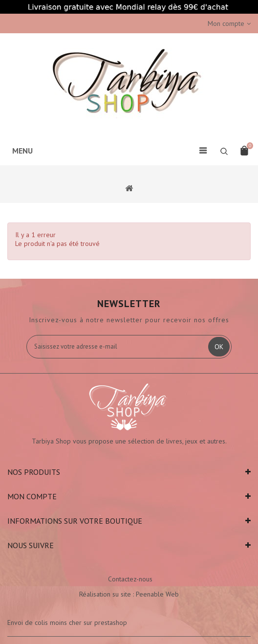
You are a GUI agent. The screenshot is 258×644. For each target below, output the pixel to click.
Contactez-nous (130, 579)
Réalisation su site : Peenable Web (129, 594)
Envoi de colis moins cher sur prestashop (67, 622)
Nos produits (34, 472)
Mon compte (32, 496)
